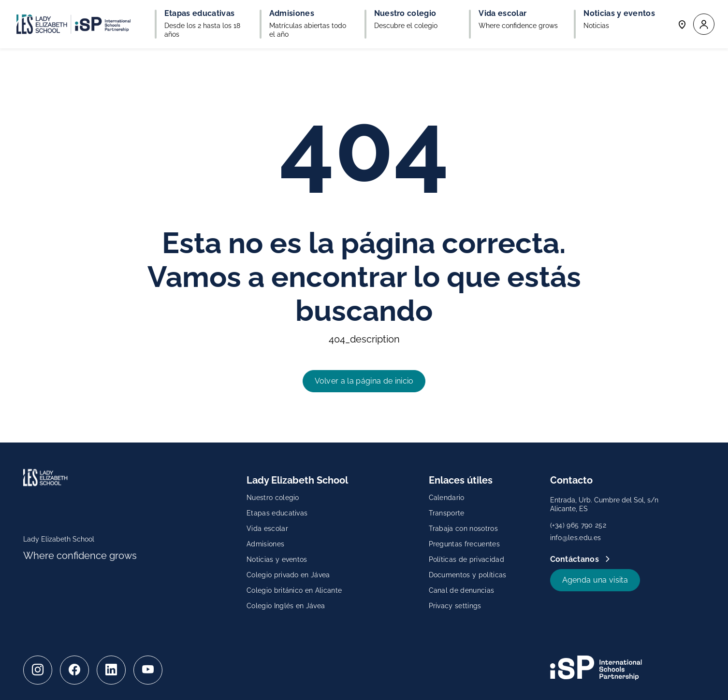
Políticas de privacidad (466, 559)
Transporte (447, 513)
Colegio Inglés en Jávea (286, 606)
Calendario (447, 498)
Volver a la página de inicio (364, 381)
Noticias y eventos (277, 559)
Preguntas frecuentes (464, 544)
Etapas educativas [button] (199, 14)
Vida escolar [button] (502, 14)
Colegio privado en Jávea (288, 575)
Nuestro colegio (273, 498)
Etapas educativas (277, 513)
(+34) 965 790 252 (578, 525)
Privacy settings (455, 606)
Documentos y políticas (468, 575)
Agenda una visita (595, 580)
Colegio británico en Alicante (294, 590)
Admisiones (265, 544)
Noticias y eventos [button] (619, 14)
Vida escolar (267, 529)
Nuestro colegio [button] (405, 14)
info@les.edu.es (576, 538)
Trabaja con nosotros (463, 529)
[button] (704, 24)
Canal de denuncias (462, 590)
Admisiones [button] (292, 14)
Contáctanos (576, 559)
